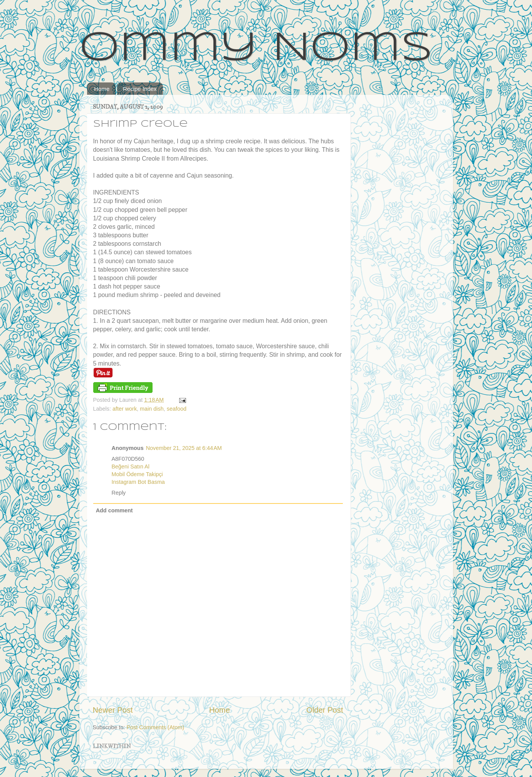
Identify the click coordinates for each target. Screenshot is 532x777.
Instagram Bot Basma (138, 482)
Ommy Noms (256, 49)
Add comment (114, 510)
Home (102, 89)
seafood (177, 409)
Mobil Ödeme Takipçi (137, 474)
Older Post (325, 710)
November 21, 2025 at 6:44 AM (184, 448)
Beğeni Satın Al (131, 467)
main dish (152, 409)
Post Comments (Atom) (156, 727)
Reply (119, 493)
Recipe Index (140, 89)
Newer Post (113, 710)
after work (125, 409)
